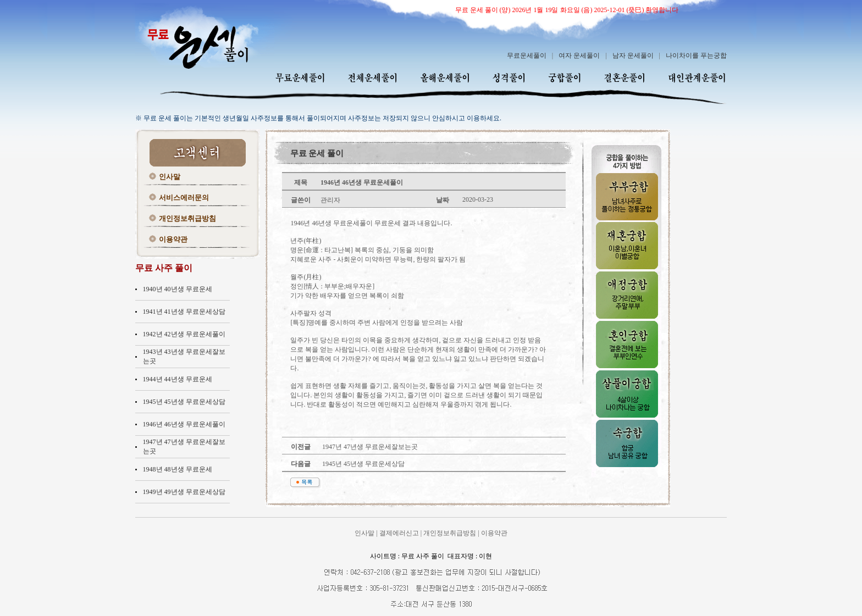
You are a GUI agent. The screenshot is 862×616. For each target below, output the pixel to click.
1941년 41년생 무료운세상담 (184, 312)
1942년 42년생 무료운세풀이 (184, 334)
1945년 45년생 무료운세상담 (184, 402)
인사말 (170, 177)
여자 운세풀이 (579, 56)
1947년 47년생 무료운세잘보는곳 (369, 447)
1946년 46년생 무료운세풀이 (184, 424)
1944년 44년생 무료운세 (178, 379)
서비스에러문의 (184, 198)
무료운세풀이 (527, 56)
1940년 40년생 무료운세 (178, 289)
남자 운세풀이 (633, 56)
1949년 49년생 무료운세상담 (184, 492)
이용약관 (173, 239)
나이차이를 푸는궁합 (696, 56)
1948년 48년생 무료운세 (178, 469)
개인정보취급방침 (187, 218)
